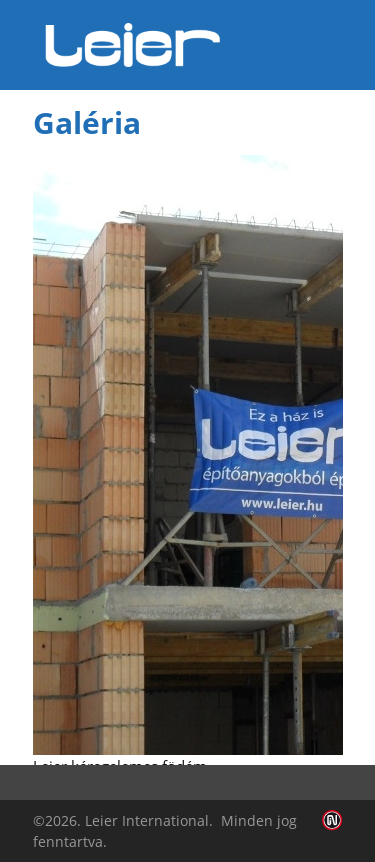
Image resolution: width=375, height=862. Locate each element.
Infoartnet (332, 820)
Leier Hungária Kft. (133, 45)
